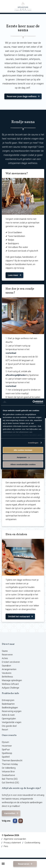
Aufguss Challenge (10, 688)
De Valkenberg (9, 768)
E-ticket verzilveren (11, 662)
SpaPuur (6, 749)
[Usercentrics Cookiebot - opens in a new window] (33, 402)
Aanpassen (23, 457)
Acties (5, 658)
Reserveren (25, 864)
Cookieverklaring (32, 843)
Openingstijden (9, 719)
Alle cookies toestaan (23, 450)
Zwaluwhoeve (8, 775)
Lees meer (15, 275)
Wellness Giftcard (10, 684)
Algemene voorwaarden (15, 839)
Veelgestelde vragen (12, 722)
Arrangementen (9, 669)
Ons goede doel (9, 726)
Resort (5, 730)
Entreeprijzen (8, 700)
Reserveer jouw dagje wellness (23, 96)
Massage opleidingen (12, 680)
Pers (6, 846)
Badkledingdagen (10, 708)
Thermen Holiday (10, 764)
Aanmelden (11, 813)
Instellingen (33, 443)
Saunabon (6, 666)
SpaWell (6, 757)
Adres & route (8, 715)
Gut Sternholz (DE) (10, 783)
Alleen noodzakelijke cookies (23, 464)
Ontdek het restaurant (21, 616)
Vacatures (7, 673)
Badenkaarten (8, 704)
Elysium (5, 742)
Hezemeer (7, 746)
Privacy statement (12, 843)
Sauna (5, 651)
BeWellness (7, 677)
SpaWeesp (7, 753)
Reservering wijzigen (12, 711)
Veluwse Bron (8, 771)
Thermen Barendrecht (12, 760)
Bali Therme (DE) (10, 779)
